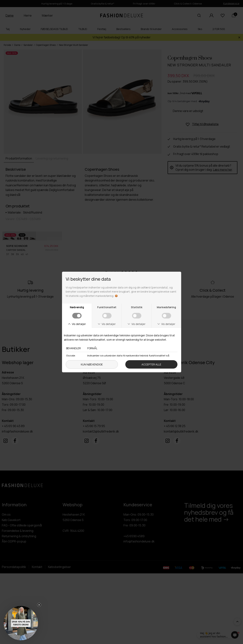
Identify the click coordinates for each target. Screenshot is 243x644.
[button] (21, 623)
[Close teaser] (39, 605)
